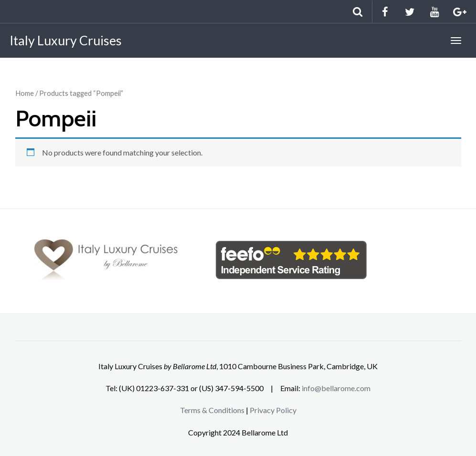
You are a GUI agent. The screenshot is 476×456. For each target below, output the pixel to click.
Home (25, 93)
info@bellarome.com (336, 388)
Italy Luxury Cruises (66, 40)
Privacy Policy (273, 410)
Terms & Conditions (212, 410)
